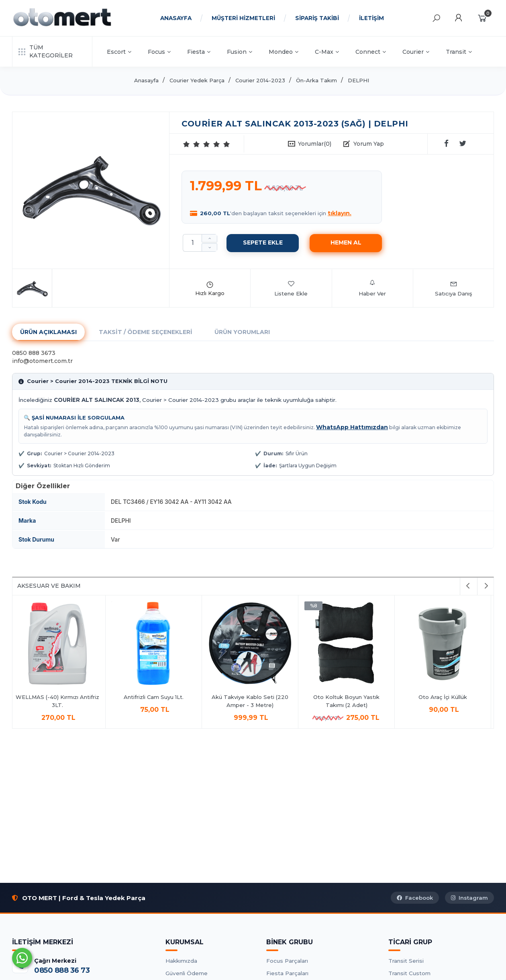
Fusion (240, 52)
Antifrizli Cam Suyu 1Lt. (157, 697)
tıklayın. (340, 213)
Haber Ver (372, 288)
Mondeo (284, 52)
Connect (371, 52)
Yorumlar (315, 144)
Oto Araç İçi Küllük (446, 697)
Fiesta (199, 52)
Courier (416, 52)
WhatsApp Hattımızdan (352, 427)
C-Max (327, 52)
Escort (119, 52)
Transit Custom (409, 973)
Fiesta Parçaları (287, 973)
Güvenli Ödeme (187, 973)
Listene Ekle (291, 288)
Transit (459, 52)
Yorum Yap (369, 144)
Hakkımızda (181, 961)
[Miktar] (192, 243)
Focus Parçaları (287, 961)
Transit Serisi (406, 961)
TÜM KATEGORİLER (46, 51)
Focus (159, 52)
